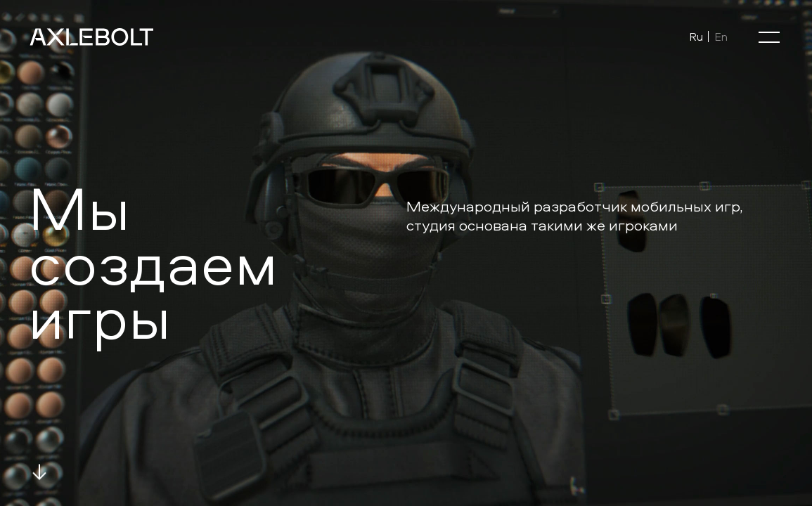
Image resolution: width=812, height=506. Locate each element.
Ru (696, 37)
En (721, 37)
